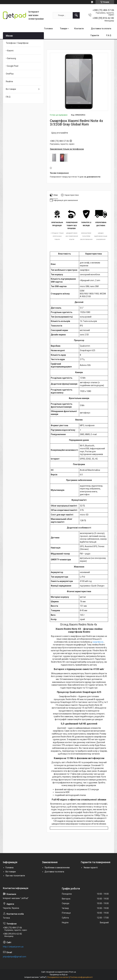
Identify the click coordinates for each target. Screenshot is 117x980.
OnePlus (10, 74)
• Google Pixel (12, 66)
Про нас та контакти (15, 876)
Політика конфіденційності (81, 977)
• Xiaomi (10, 51)
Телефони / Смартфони (17, 43)
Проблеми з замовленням (57, 868)
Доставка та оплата (101, 29)
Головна (48, 29)
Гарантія (95, 35)
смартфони (98, 642)
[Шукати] (76, 15)
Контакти (79, 29)
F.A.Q (109, 35)
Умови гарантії (91, 868)
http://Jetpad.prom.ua (13, 947)
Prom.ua (73, 972)
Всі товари (11, 89)
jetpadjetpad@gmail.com (15, 957)
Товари (63, 29)
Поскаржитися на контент (58, 977)
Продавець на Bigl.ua (59, 975)
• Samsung (11, 58)
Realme (9, 81)
